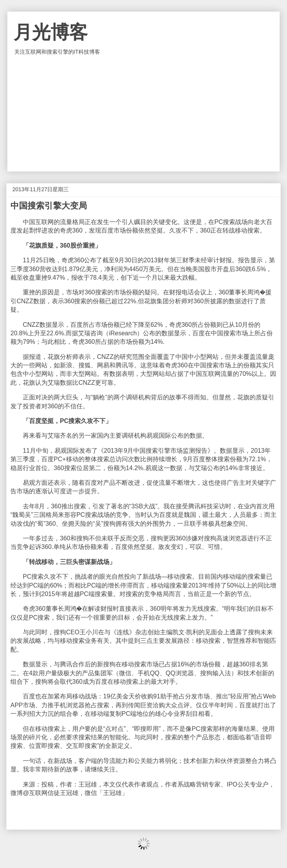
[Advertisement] (144, 114)
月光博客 (51, 32)
